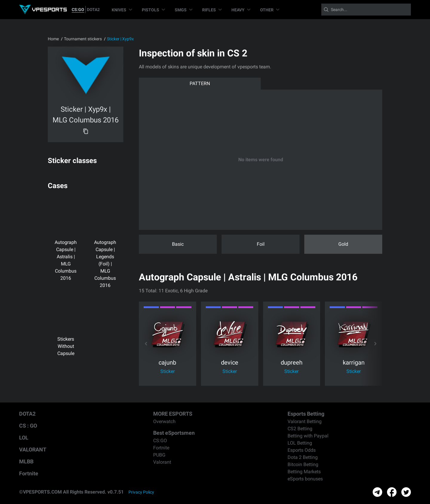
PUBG (159, 455)
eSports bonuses (305, 479)
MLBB (26, 461)
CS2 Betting (300, 429)
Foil (261, 244)
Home (53, 39)
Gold (343, 244)
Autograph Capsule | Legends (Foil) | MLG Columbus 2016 (105, 255)
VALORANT (33, 450)
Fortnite (29, 473)
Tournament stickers (83, 39)
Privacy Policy (141, 492)
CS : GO (28, 426)
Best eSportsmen (174, 433)
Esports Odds (302, 450)
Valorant (162, 462)
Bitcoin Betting (303, 464)
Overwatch (164, 421)
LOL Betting (300, 443)
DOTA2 (93, 10)
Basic (178, 244)
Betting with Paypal (308, 436)
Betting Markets (304, 472)
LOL (24, 438)
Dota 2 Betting (303, 457)
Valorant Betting (305, 421)
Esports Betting (306, 414)
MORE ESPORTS (173, 414)
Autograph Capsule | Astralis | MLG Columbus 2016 (66, 251)
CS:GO (78, 10)
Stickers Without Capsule (66, 328)
